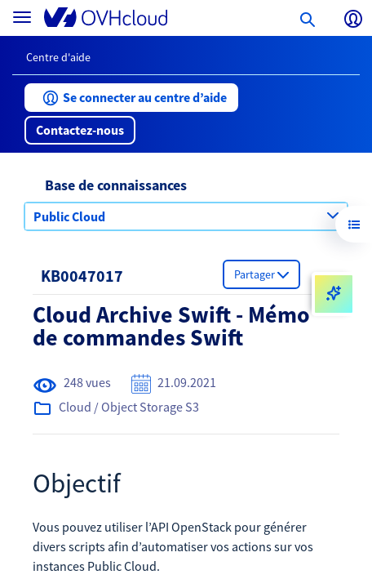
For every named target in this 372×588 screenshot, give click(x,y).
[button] (131, 98)
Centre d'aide (58, 57)
